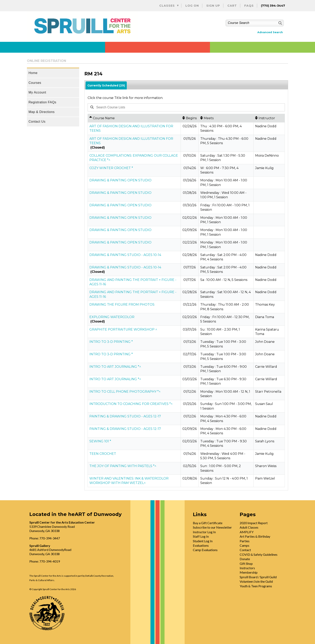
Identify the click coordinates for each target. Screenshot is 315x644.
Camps (244, 545)
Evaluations (201, 545)
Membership (249, 572)
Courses (35, 83)
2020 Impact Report (254, 523)
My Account (37, 92)
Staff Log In (201, 536)
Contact (245, 550)
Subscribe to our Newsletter (212, 527)
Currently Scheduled (106, 85)
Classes (167, 6)
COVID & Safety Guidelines (259, 554)
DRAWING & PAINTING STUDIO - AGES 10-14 (125, 255)
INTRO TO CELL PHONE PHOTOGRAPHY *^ (125, 392)
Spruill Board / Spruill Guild (258, 577)
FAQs (249, 6)
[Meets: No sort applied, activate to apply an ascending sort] (226, 118)
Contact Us (37, 122)
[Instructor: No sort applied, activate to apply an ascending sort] (269, 118)
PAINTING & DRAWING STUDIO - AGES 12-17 (125, 416)
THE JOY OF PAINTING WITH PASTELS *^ (123, 466)
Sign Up (213, 6)
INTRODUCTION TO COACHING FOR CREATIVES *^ (131, 404)
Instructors (247, 568)
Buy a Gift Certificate (208, 523)
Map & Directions (42, 112)
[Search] (280, 23)
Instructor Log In (204, 532)
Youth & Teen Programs (256, 586)
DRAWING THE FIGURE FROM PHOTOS (122, 305)
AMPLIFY (247, 532)
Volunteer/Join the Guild (256, 581)
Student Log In (203, 541)
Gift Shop (246, 563)
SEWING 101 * (100, 441)
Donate (245, 559)
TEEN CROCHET (103, 454)
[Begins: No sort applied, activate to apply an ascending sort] (190, 118)
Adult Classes (249, 527)
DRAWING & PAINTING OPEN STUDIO (120, 180)
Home (33, 73)
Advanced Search (270, 32)
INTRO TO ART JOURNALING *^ (115, 367)
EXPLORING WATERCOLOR (112, 317)
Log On (192, 6)
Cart (232, 6)
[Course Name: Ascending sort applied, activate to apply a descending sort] (134, 118)
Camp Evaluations (205, 550)
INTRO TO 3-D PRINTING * (111, 342)
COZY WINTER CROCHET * (111, 168)
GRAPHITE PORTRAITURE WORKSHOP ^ (123, 329)
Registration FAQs (42, 102)
